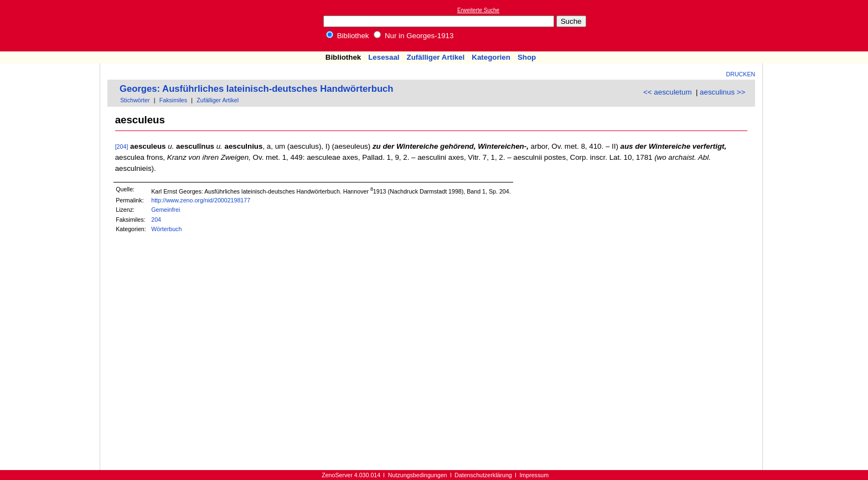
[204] (122, 147)
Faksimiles (173, 100)
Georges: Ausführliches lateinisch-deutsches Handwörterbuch (257, 89)
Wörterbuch (166, 229)
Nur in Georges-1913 (414, 36)
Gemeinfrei (166, 210)
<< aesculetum (667, 92)
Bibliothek (348, 36)
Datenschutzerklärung (483, 475)
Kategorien (491, 57)
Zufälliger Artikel (436, 57)
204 (156, 220)
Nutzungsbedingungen (418, 475)
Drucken (741, 74)
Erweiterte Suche (478, 10)
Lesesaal (384, 57)
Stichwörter (135, 100)
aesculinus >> (722, 92)
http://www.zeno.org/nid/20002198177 (201, 200)
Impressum (534, 475)
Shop (527, 57)
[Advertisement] (817, 25)
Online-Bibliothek (53, 26)
